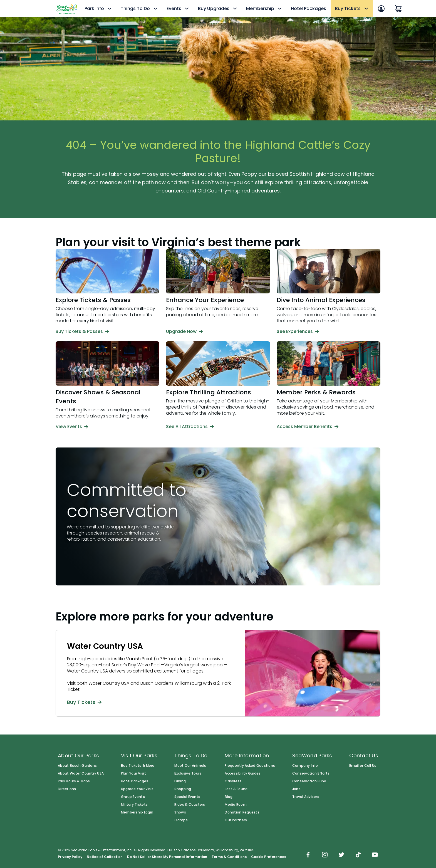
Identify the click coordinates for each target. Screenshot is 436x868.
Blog (229, 797)
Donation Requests (242, 812)
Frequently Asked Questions (250, 766)
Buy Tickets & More (138, 766)
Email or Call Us (363, 766)
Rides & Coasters (190, 805)
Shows (180, 812)
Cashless (233, 781)
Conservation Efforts (311, 773)
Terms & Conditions (229, 857)
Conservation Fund (309, 781)
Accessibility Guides (243, 773)
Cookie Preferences (269, 857)
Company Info (305, 766)
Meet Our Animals (190, 766)
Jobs (296, 789)
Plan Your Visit (133, 773)
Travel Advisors (306, 797)
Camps (181, 820)
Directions (67, 789)
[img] (308, 855)
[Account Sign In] (381, 9)
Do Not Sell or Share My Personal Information (167, 857)
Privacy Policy (70, 857)
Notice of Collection (105, 857)
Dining (180, 781)
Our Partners (236, 820)
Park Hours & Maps (74, 781)
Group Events (133, 797)
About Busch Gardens (77, 766)
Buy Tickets (84, 702)
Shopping (183, 789)
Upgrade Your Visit (137, 789)
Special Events (187, 797)
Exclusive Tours (188, 773)
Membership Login (137, 812)
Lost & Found (236, 789)
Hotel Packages (309, 8)
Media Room (236, 805)
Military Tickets (134, 805)
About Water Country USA (81, 773)
